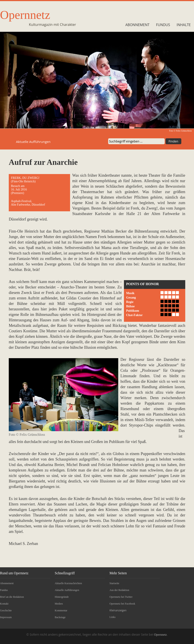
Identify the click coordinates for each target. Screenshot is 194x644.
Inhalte (184, 25)
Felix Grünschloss (184, 131)
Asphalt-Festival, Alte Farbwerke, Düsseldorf (28, 203)
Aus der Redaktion (119, 590)
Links (112, 617)
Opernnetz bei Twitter (121, 597)
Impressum (6, 617)
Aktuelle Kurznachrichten (68, 583)
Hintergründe (62, 597)
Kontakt (4, 604)
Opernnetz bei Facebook (122, 604)
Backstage (60, 617)
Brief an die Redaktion (12, 597)
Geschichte (6, 610)
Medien (59, 604)
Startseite (114, 583)
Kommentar (61, 610)
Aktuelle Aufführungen (67, 590)
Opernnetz (25, 15)
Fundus (163, 25)
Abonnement (137, 25)
